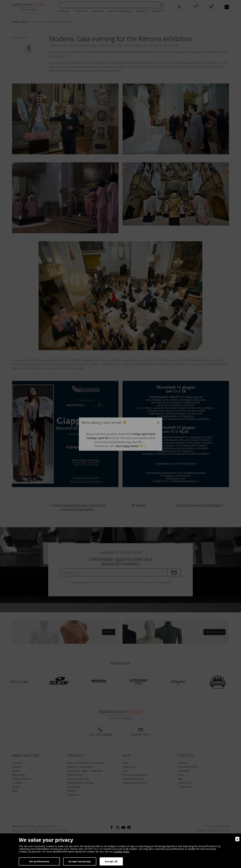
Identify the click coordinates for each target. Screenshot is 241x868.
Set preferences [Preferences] (39, 861)
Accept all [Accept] (111, 861)
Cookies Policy (121, 852)
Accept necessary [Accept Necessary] (80, 861)
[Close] (237, 839)
